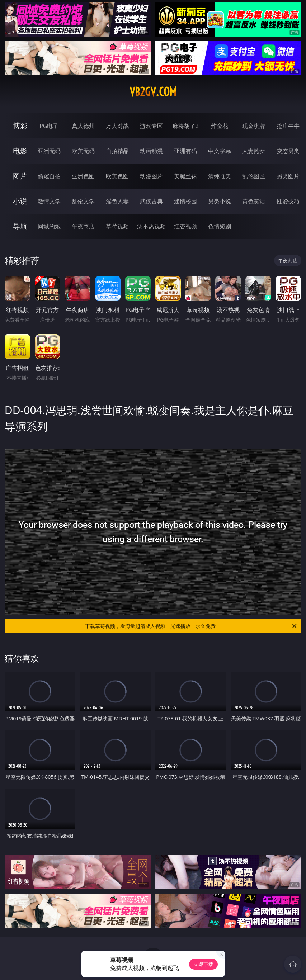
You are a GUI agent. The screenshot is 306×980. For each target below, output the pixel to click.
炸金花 (220, 126)
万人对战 (117, 126)
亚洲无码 (49, 151)
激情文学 (49, 201)
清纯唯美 (220, 176)
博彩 (20, 126)
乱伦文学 (83, 201)
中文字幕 (220, 151)
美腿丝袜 (185, 176)
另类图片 (288, 176)
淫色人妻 (117, 201)
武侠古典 (151, 201)
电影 (20, 151)
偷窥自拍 (49, 176)
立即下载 (203, 964)
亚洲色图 (83, 176)
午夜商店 (83, 226)
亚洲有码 (185, 151)
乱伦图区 (254, 176)
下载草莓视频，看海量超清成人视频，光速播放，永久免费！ (191, 626)
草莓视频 (117, 226)
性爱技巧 (288, 201)
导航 (20, 226)
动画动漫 (151, 151)
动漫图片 (151, 176)
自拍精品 (117, 151)
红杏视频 (185, 226)
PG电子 (49, 126)
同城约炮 (49, 226)
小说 (20, 201)
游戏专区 (151, 126)
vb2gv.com (153, 92)
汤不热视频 (151, 226)
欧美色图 (117, 176)
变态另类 (288, 151)
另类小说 (220, 201)
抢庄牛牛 (288, 126)
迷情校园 (185, 201)
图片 (20, 176)
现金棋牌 (254, 126)
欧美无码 (83, 151)
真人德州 (83, 126)
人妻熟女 (254, 151)
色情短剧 (220, 226)
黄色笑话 (254, 201)
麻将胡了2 (186, 126)
